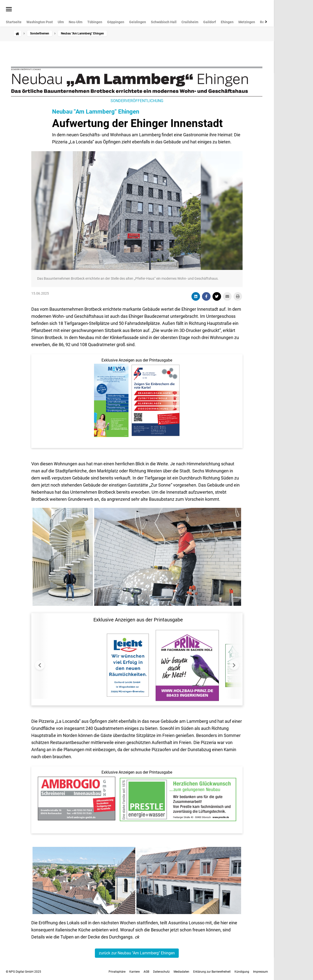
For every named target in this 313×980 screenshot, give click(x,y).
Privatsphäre (117, 972)
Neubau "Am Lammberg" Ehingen (96, 112)
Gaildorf (210, 22)
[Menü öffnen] (9, 10)
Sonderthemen (40, 33)
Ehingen (227, 22)
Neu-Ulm (76, 22)
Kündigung (242, 972)
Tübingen (95, 22)
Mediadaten (181, 972)
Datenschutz (161, 972)
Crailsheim (190, 22)
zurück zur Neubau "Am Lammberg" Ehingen (137, 953)
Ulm (61, 22)
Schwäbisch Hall (164, 22)
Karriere (134, 972)
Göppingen (116, 22)
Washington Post (40, 22)
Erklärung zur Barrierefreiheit (212, 972)
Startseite (14, 22)
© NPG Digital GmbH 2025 (23, 972)
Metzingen (247, 22)
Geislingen (138, 22)
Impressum (261, 972)
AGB (146, 972)
